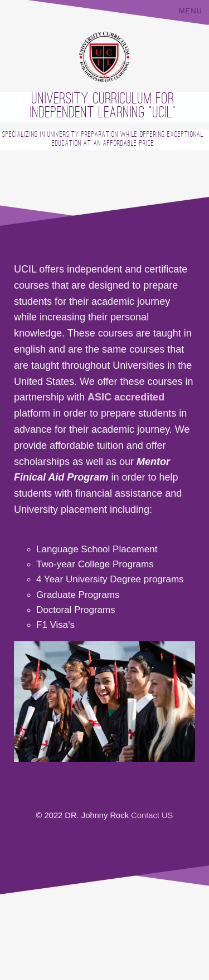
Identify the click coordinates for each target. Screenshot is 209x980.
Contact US (152, 815)
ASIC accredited (126, 397)
